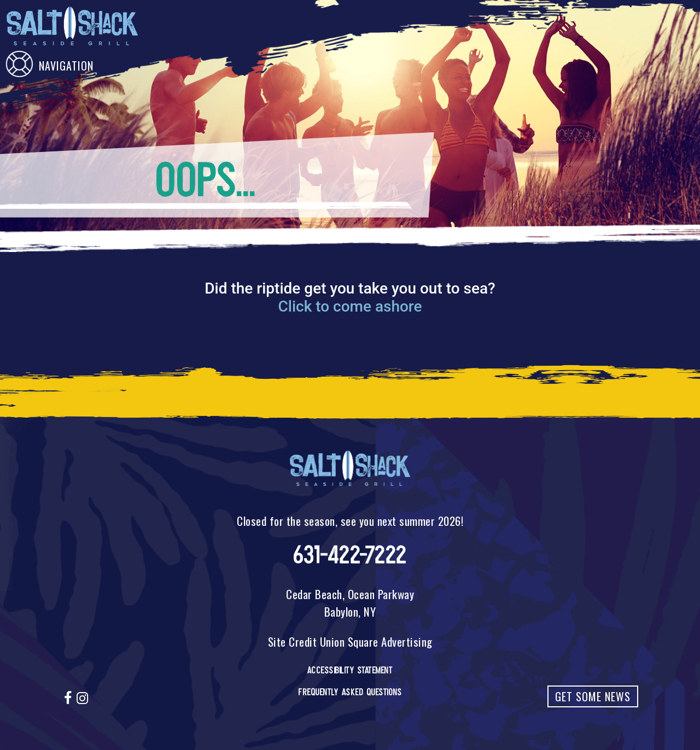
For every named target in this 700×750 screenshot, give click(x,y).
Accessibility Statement (350, 670)
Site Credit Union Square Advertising (350, 641)
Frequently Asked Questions (350, 692)
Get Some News (593, 696)
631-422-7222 (350, 555)
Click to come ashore (350, 306)
